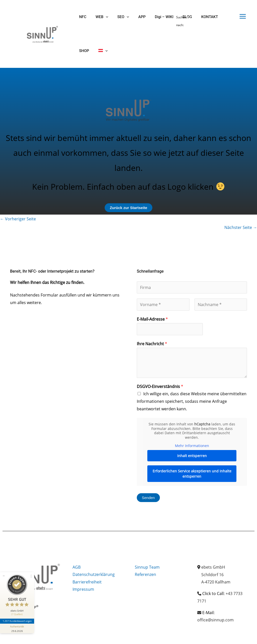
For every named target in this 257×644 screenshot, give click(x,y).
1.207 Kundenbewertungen (17, 621)
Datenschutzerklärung (94, 575)
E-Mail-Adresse (152, 319)
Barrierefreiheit (87, 582)
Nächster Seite (241, 227)
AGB (77, 567)
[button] (103, 17)
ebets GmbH (213, 567)
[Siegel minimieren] (4, 575)
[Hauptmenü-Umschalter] (243, 16)
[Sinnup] (40, 33)
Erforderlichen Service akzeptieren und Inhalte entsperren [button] (192, 473)
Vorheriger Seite (18, 219)
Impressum (83, 589)
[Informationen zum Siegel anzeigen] (17, 628)
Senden (148, 498)
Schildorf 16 (212, 575)
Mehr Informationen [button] (192, 446)
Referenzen (145, 575)
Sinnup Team (147, 567)
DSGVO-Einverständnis (160, 386)
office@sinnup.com (215, 620)
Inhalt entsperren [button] (192, 455)
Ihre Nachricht (152, 344)
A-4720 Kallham (216, 582)
